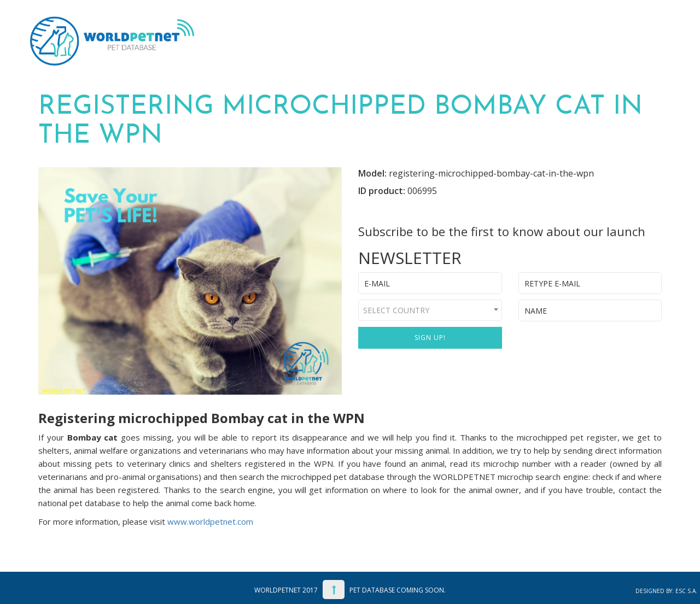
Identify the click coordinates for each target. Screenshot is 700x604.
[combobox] (430, 310)
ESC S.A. (686, 591)
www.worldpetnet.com (210, 521)
